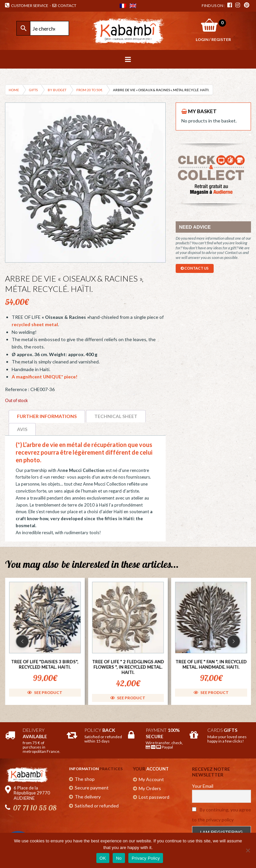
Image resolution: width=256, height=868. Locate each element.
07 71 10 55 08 (35, 808)
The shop (85, 779)
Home (14, 90)
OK (103, 858)
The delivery (88, 797)
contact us (195, 268)
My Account (151, 779)
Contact (65, 5)
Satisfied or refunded (97, 806)
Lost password (154, 797)
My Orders (150, 788)
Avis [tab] (22, 429)
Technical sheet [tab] (116, 416)
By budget (57, 90)
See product (45, 692)
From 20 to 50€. (90, 90)
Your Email (203, 786)
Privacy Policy (146, 858)
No (119, 858)
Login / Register (213, 39)
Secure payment (92, 788)
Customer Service (27, 5)
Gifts (33, 90)
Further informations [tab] (47, 416)
